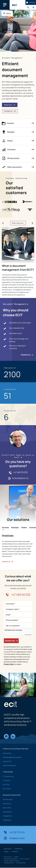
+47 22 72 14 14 (14, 832)
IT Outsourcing (17, 776)
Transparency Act (9, 863)
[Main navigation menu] (5, 5)
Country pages (33, 7)
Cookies (16, 857)
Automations (17, 812)
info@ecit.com (14, 838)
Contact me (11, 641)
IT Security (17, 780)
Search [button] (28, 7)
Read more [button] (10, 105)
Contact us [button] (10, 111)
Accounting (17, 753)
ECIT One (17, 785)
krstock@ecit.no (20, 478)
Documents (17, 808)
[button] (18, 123)
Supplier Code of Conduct (11, 861)
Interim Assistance (17, 765)
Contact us (31, 2)
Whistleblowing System (11, 859)
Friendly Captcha (28, 635)
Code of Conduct (25, 859)
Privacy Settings (21, 863)
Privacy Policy (9, 664)
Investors (15, 852)
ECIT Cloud (17, 789)
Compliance (17, 820)
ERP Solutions (17, 799)
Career (6, 852)
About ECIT (8, 849)
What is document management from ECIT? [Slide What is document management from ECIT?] (19, 223)
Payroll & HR (17, 761)
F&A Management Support (17, 757)
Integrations (17, 816)
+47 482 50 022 (20, 472)
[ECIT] (15, 5)
